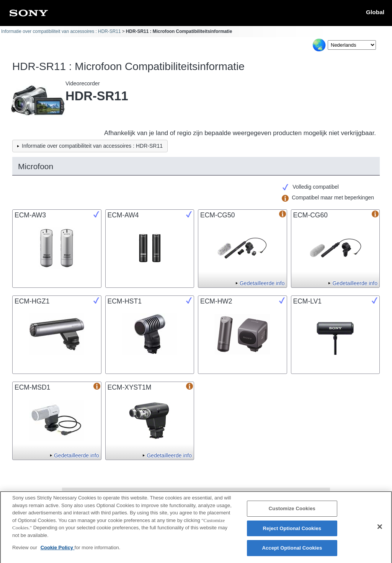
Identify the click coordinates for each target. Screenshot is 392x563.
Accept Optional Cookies (292, 551)
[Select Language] (352, 45)
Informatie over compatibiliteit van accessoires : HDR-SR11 (61, 31)
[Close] (380, 530)
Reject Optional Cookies (292, 531)
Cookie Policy (58, 551)
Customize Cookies (292, 512)
